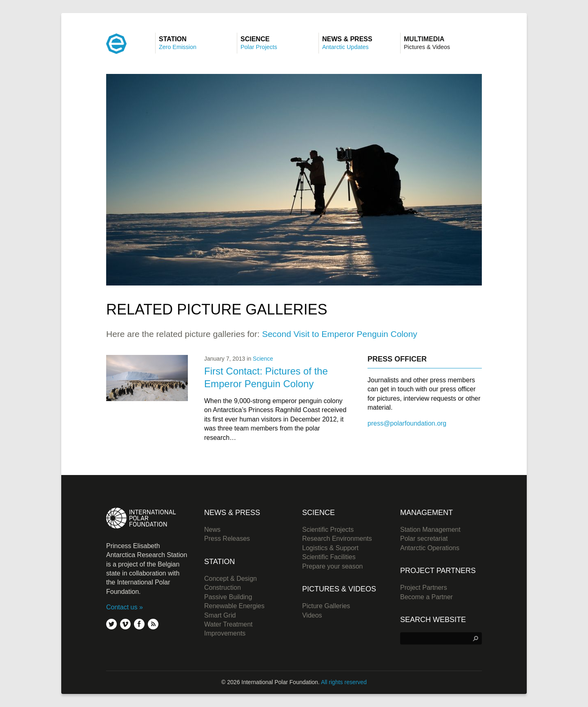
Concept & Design (231, 579)
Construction (223, 588)
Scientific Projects (328, 530)
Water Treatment (228, 624)
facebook (139, 624)
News (212, 530)
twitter (111, 624)
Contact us (122, 607)
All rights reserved (344, 682)
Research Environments (337, 539)
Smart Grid (220, 615)
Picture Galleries (326, 606)
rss (153, 624)
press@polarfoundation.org (407, 423)
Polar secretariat (424, 539)
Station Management (430, 530)
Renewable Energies (234, 606)
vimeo (125, 624)
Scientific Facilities (329, 557)
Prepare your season (333, 566)
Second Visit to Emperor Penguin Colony (340, 334)
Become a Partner (427, 597)
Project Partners (424, 588)
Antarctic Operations (430, 548)
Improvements (225, 633)
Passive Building (228, 597)
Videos (312, 615)
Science (263, 359)
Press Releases (227, 539)
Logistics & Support (330, 548)
